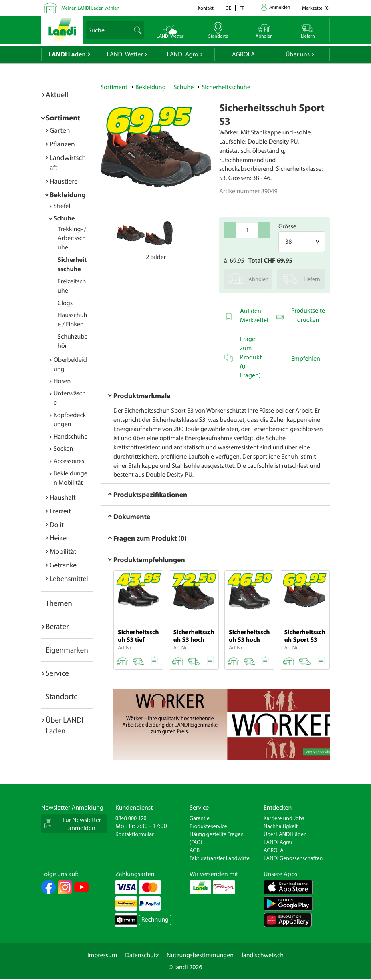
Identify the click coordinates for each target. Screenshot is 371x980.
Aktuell (57, 94)
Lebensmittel (69, 578)
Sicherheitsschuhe (226, 87)
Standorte (62, 696)
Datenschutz (142, 955)
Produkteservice (208, 826)
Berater (57, 626)
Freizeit (60, 511)
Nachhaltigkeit (281, 826)
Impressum (102, 955)
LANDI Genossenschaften (293, 858)
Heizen (60, 538)
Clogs (65, 303)
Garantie (200, 818)
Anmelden (280, 7)
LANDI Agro (182, 54)
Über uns (298, 54)
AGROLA (243, 54)
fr (242, 8)
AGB (195, 850)
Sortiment (63, 118)
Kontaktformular (135, 834)
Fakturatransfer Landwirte (220, 858)
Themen (59, 603)
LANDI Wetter (125, 54)
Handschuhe (71, 437)
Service (57, 673)
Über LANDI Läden (285, 834)
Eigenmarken (67, 650)
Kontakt (206, 8)
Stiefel (62, 206)
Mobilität (63, 551)
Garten (60, 130)
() (316, 8)
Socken (63, 449)
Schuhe (64, 218)
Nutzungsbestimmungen (200, 955)
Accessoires (69, 461)
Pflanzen (62, 144)
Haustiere (64, 181)
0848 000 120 (131, 818)
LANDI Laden (67, 54)
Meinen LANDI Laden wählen (90, 8)
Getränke (63, 565)
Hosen (62, 381)
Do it (57, 524)
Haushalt (63, 497)
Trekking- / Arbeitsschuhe (72, 238)
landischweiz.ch (263, 955)
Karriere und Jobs (284, 818)
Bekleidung (68, 195)
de (228, 8)
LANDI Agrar (278, 842)
